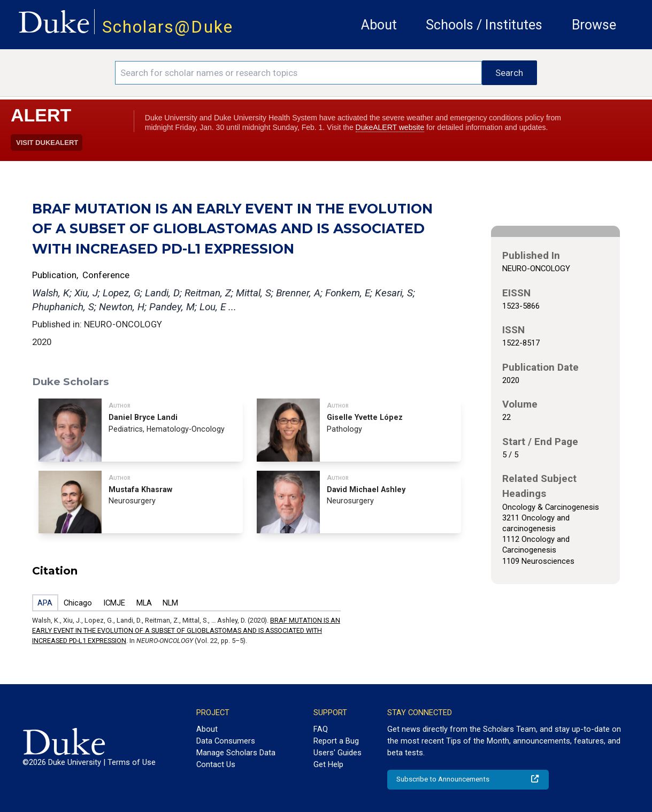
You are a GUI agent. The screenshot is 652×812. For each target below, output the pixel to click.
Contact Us (216, 764)
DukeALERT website (390, 127)
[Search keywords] (298, 73)
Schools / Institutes (484, 25)
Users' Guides (337, 753)
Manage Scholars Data (236, 753)
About (379, 25)
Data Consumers (226, 741)
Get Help (328, 764)
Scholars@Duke (168, 27)
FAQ (321, 729)
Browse (594, 25)
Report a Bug (336, 741)
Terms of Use (132, 762)
